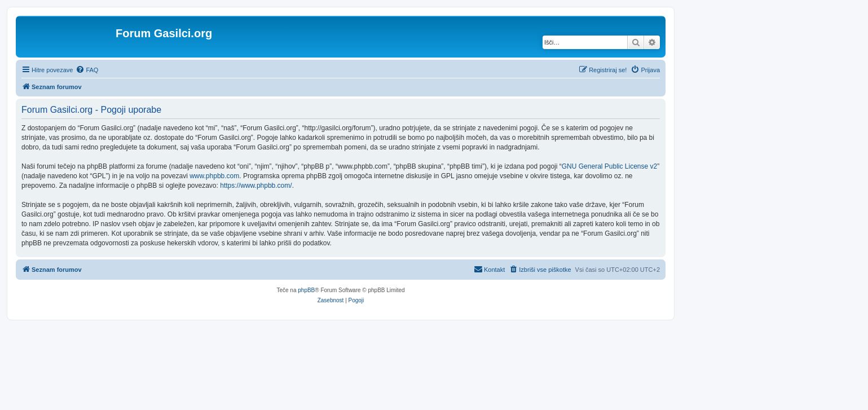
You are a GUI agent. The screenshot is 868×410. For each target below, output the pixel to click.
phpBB (306, 290)
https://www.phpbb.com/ (256, 186)
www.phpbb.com (214, 176)
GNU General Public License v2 (609, 166)
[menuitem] (87, 70)
